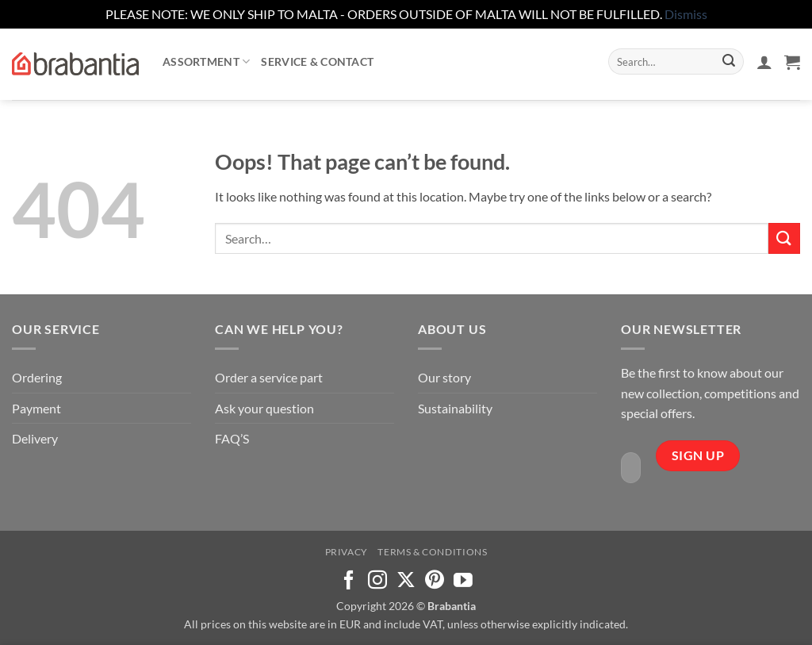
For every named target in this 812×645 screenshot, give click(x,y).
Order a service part (269, 377)
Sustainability (455, 408)
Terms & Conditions (432, 552)
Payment (36, 408)
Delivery (35, 438)
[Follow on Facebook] (349, 581)
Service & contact (317, 61)
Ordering (37, 377)
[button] (764, 62)
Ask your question (264, 408)
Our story (444, 377)
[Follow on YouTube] (463, 581)
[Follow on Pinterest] (435, 581)
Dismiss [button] (686, 14)
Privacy (347, 552)
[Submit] (729, 62)
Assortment (206, 61)
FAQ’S (232, 438)
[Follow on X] (406, 581)
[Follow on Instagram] (377, 581)
